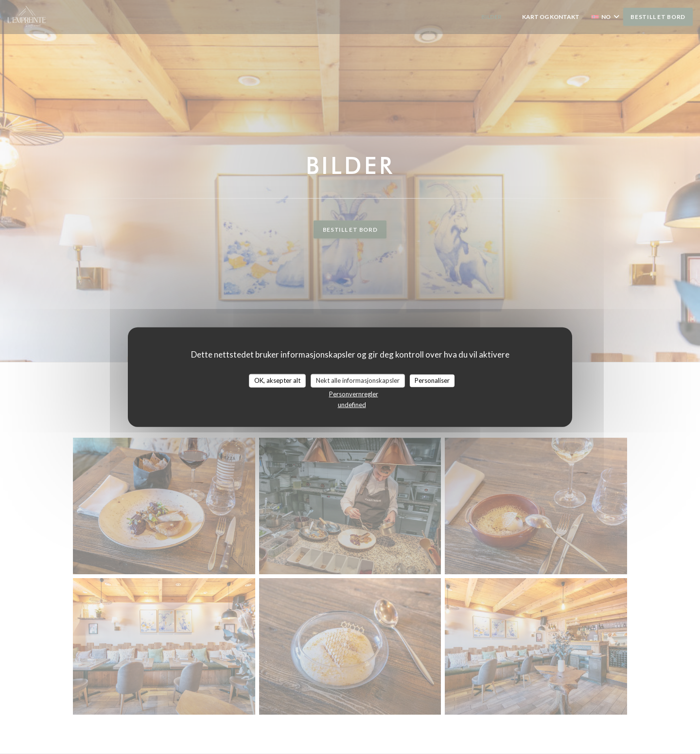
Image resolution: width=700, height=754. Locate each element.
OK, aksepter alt (277, 380)
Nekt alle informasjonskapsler (358, 380)
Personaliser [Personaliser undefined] (432, 380)
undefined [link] (352, 404)
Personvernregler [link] (354, 394)
